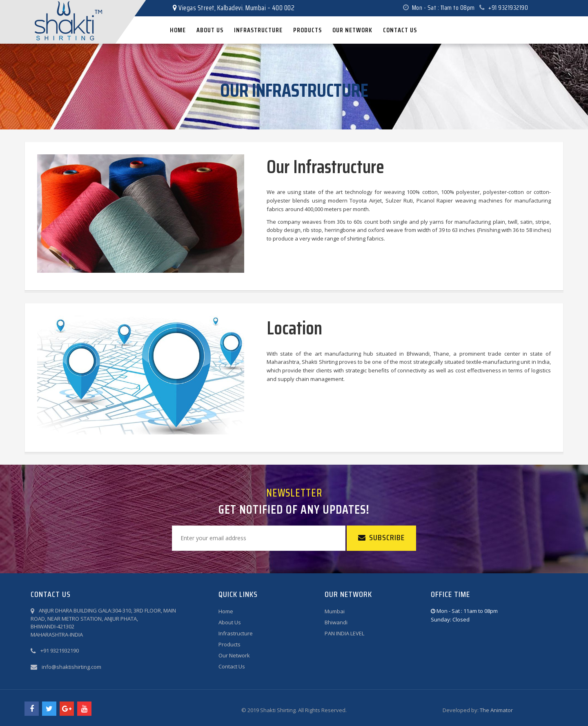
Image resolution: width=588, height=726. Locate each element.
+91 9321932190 (504, 8)
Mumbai (335, 611)
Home (226, 611)
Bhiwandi (336, 622)
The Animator (496, 710)
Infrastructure (236, 633)
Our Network (234, 655)
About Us (230, 622)
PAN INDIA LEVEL (344, 633)
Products (229, 644)
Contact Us (232, 666)
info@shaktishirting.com (71, 667)
